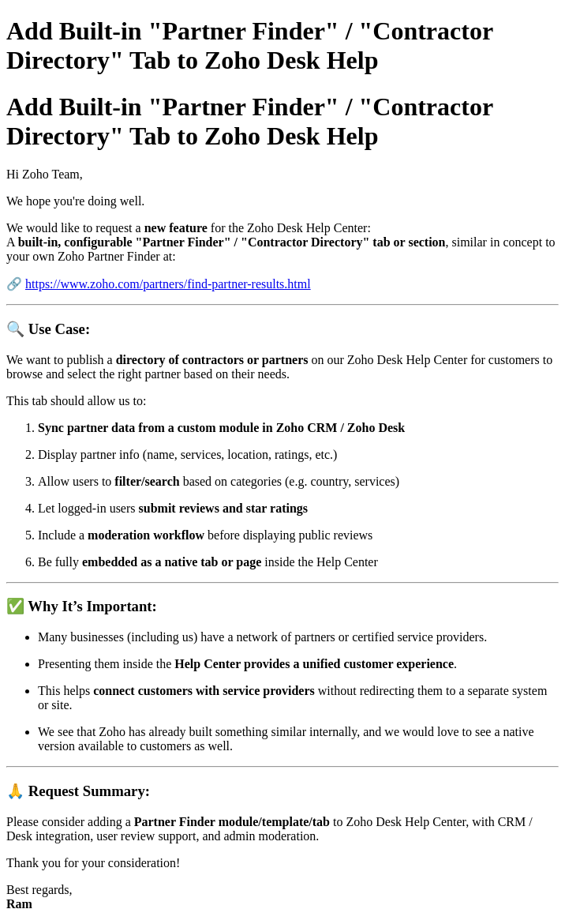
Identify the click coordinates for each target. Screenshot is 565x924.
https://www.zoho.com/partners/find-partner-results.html (168, 284)
